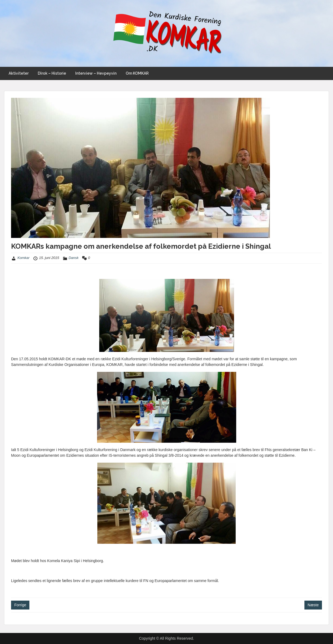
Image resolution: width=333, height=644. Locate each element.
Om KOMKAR (137, 73)
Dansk (73, 258)
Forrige (20, 605)
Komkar (24, 258)
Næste (313, 605)
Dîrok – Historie (52, 73)
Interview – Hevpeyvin (96, 73)
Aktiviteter (19, 73)
